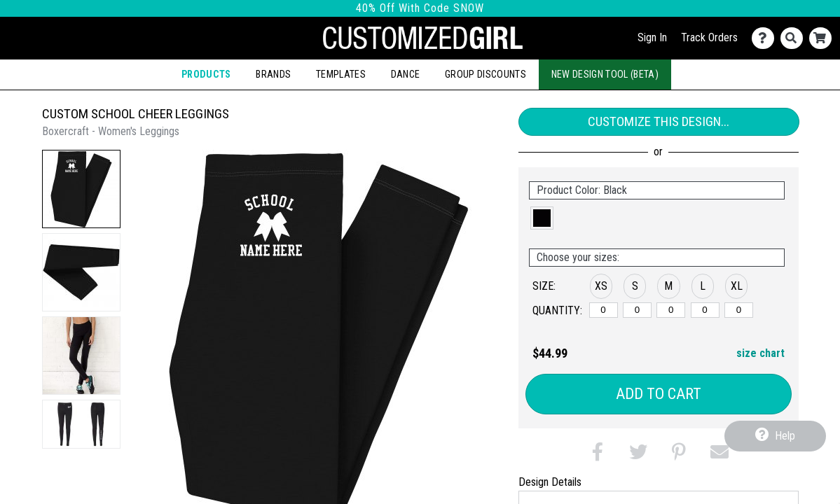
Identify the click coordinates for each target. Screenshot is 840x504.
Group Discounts (486, 74)
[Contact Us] (766, 38)
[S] (637, 310)
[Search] (795, 38)
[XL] (739, 310)
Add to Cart (659, 394)
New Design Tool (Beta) (605, 74)
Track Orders (709, 37)
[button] (81, 189)
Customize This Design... (659, 121)
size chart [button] (760, 353)
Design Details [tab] (550, 482)
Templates (341, 74)
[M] (671, 310)
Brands (273, 74)
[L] (705, 310)
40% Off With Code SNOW (420, 8)
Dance (406, 74)
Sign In (652, 37)
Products (206, 74)
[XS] (604, 310)
